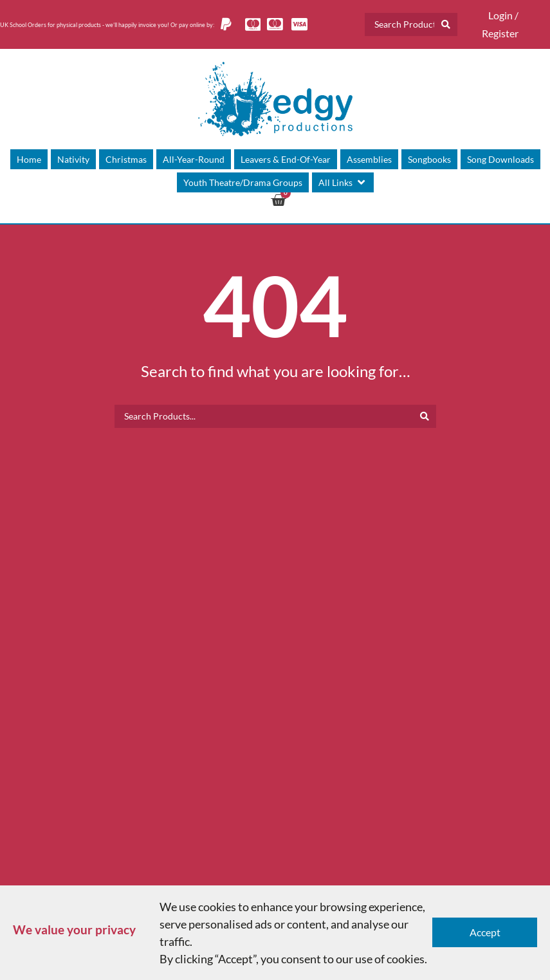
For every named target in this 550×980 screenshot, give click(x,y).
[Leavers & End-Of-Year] (286, 159)
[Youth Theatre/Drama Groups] (243, 182)
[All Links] (343, 182)
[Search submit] (446, 24)
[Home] (29, 159)
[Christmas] (126, 159)
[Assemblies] (369, 159)
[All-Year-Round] (194, 159)
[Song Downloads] (500, 159)
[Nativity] (73, 159)
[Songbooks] (429, 159)
